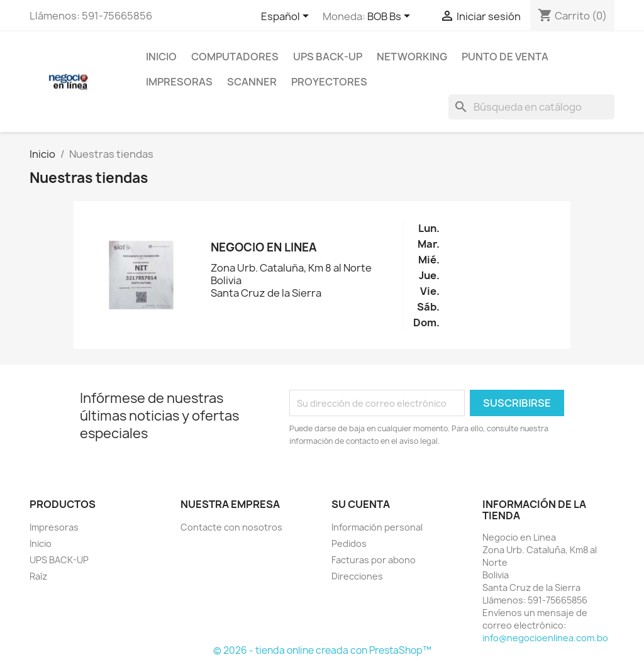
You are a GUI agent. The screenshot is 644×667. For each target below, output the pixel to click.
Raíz (38, 576)
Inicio (161, 57)
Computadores (235, 57)
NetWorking (412, 57)
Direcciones (357, 576)
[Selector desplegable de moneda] (391, 17)
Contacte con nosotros (231, 527)
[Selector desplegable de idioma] (287, 17)
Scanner (252, 82)
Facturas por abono (374, 560)
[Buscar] (531, 107)
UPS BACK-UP (328, 57)
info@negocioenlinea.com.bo (545, 638)
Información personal (377, 527)
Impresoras (179, 82)
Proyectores (329, 82)
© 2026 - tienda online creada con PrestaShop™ (322, 650)
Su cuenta (361, 504)
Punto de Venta (505, 57)
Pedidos (349, 543)
